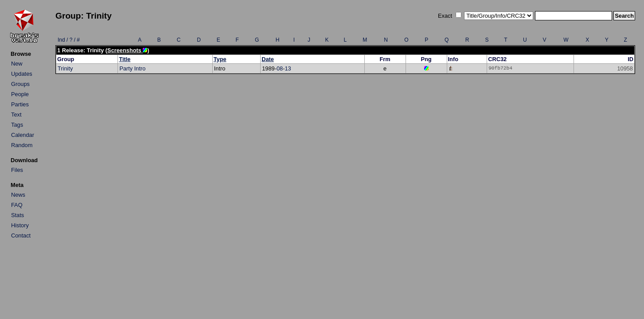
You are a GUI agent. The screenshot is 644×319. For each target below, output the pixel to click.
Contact (21, 235)
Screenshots (127, 50)
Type (220, 59)
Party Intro (132, 68)
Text (16, 115)
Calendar (23, 135)
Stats (18, 215)
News (18, 195)
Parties (20, 104)
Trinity (65, 68)
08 (280, 68)
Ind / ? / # (69, 40)
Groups (20, 84)
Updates (22, 74)
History (20, 225)
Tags (17, 125)
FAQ (17, 205)
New (17, 64)
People (20, 94)
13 (288, 68)
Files (17, 170)
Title (125, 59)
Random (22, 145)
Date (268, 59)
